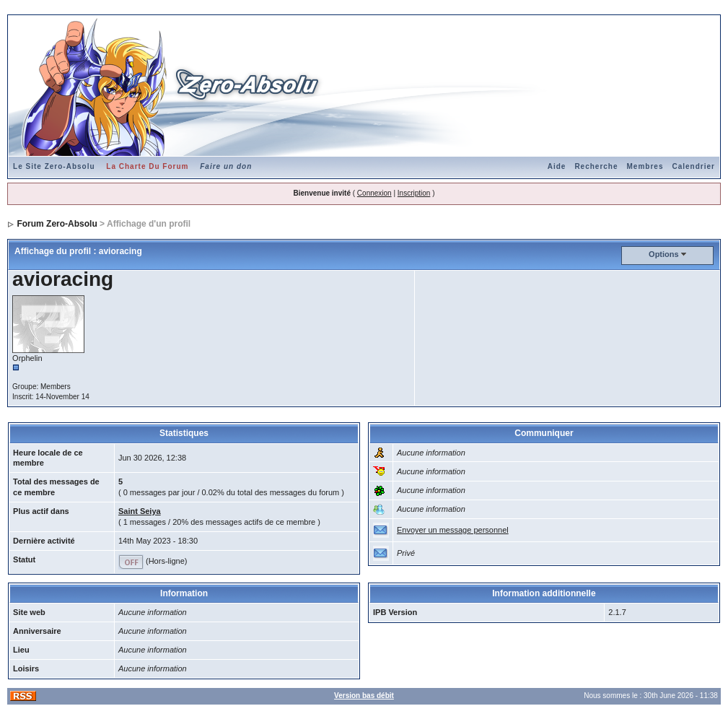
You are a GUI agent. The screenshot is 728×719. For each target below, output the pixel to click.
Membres (645, 166)
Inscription (414, 193)
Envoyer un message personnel (453, 530)
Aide (557, 166)
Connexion (374, 193)
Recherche (596, 166)
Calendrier (693, 166)
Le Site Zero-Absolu (54, 166)
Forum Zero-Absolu (57, 224)
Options (664, 254)
